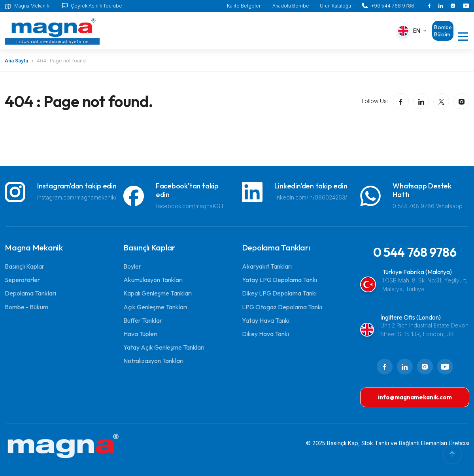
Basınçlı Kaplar (25, 266)
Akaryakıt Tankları (267, 266)
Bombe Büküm (443, 31)
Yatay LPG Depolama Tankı (279, 280)
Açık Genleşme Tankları (155, 307)
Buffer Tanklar (143, 320)
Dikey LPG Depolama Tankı (279, 293)
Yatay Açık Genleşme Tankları (164, 347)
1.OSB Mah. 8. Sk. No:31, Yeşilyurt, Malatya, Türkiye (425, 285)
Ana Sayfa (16, 61)
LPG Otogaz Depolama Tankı (282, 307)
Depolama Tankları (30, 293)
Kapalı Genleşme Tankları (158, 293)
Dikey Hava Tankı (265, 334)
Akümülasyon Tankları (153, 280)
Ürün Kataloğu (335, 6)
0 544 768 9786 (415, 252)
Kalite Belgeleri (244, 6)
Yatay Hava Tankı (266, 320)
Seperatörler (22, 280)
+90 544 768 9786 (393, 6)
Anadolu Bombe (291, 6)
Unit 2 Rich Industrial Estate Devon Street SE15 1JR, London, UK (424, 330)
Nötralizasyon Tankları (153, 361)
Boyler (132, 266)
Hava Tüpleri (140, 334)
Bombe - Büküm (26, 307)
